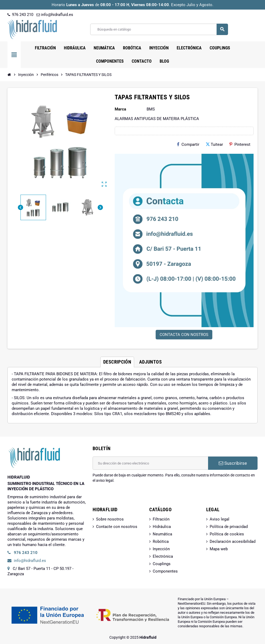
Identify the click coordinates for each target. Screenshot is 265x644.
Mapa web (219, 549)
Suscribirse (233, 463)
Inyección (161, 549)
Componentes (165, 571)
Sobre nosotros (110, 519)
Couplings (162, 564)
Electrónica (163, 556)
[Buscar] (159, 29)
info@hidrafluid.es (55, 15)
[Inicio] (9, 75)
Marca (120, 109)
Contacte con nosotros (117, 527)
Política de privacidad (229, 527)
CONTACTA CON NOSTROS (184, 335)
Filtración (161, 519)
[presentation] (133, 497)
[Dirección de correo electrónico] (150, 463)
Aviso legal (220, 519)
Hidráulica (162, 527)
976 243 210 (20, 15)
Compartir (188, 144)
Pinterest (240, 144)
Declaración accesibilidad (233, 541)
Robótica (161, 541)
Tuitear (214, 144)
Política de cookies (227, 534)
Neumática (162, 534)
